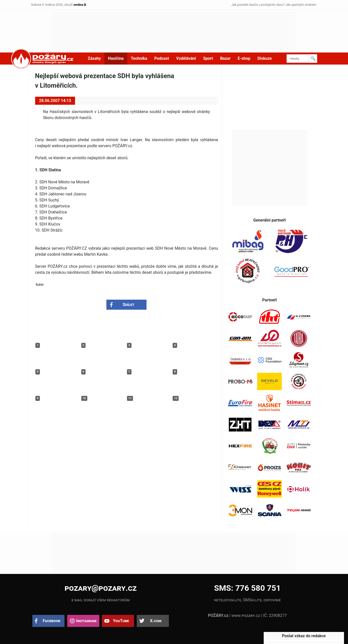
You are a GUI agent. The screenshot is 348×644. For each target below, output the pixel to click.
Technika (139, 58)
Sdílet (129, 305)
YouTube (121, 621)
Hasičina (116, 58)
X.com (156, 621)
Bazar (225, 58)
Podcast (162, 58)
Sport (208, 58)
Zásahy (94, 58)
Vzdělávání (186, 58)
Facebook (52, 621)
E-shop (244, 58)
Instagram (86, 621)
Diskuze (265, 58)
